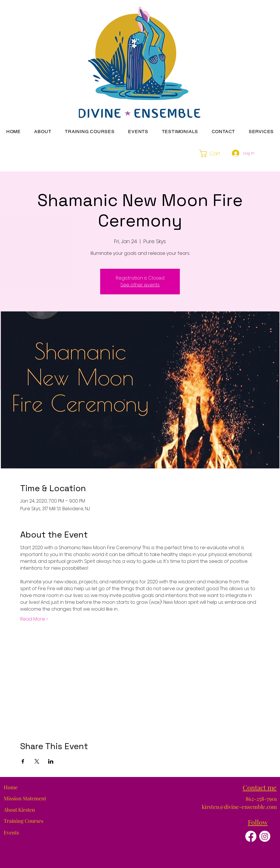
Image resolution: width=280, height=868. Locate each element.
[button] (43, 132)
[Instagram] (265, 836)
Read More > (34, 619)
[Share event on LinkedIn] (51, 761)
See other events (140, 285)
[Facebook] (251, 836)
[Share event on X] (37, 761)
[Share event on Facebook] (23, 761)
